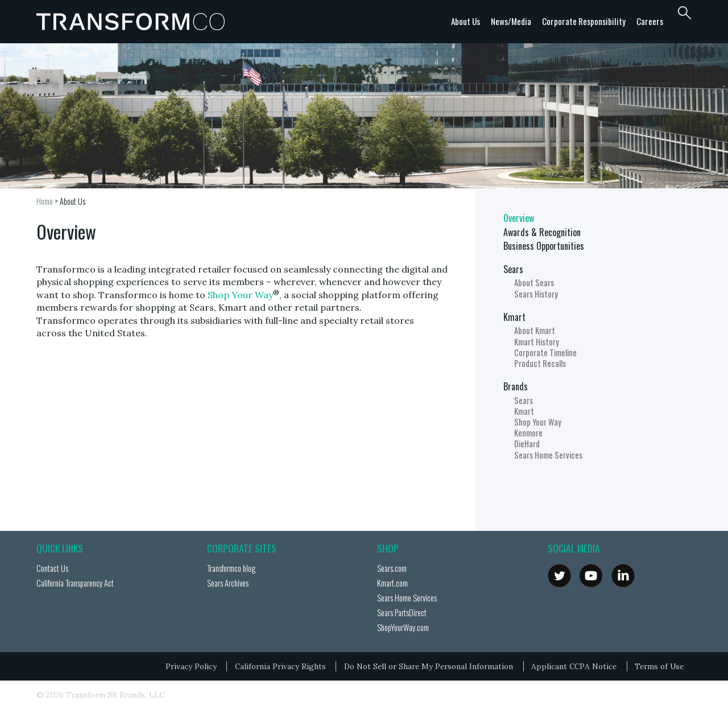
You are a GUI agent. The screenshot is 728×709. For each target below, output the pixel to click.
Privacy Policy (191, 666)
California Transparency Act (75, 583)
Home (45, 201)
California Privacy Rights (280, 666)
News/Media (511, 21)
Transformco (133, 22)
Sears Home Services (548, 455)
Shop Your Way (240, 295)
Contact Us (52, 568)
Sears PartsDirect (402, 613)
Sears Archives (228, 583)
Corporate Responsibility (584, 21)
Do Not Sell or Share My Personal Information (429, 666)
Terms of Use (659, 666)
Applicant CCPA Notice (574, 666)
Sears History (536, 294)
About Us (466, 21)
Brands (516, 386)
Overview (519, 218)
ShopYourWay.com (403, 627)
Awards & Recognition (542, 232)
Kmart (514, 317)
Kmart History (537, 342)
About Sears (534, 283)
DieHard (527, 444)
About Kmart (535, 330)
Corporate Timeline (545, 353)
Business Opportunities (544, 246)
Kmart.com (392, 583)
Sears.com (392, 568)
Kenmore (528, 433)
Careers (650, 21)
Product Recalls (540, 363)
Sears (513, 269)
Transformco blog (231, 568)
